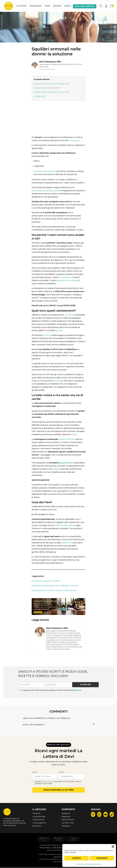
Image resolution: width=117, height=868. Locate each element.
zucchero (69, 315)
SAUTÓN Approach (64, 526)
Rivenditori (37, 826)
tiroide (56, 381)
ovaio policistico (52, 191)
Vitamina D (67, 543)
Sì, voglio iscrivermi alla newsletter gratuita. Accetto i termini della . (50, 690)
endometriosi (38, 191)
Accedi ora (85, 685)
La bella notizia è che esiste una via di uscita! (51, 92)
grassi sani (65, 463)
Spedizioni (66, 814)
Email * (61, 772)
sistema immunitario (66, 281)
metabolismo (65, 278)
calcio (74, 435)
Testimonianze (38, 820)
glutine (59, 331)
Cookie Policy (80, 864)
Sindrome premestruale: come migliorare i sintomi (55, 586)
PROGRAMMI (36, 6)
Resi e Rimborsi (68, 820)
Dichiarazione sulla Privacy (93, 864)
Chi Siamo (36, 814)
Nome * (35, 772)
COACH (68, 6)
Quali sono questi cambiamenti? (47, 88)
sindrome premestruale (45, 171)
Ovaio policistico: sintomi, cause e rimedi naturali (54, 591)
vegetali (56, 469)
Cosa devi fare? (40, 96)
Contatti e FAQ (68, 823)
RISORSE (57, 6)
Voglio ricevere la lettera (58, 790)
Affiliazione (66, 826)
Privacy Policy (47, 782)
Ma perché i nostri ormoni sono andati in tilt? (51, 84)
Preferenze (102, 858)
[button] (113, 847)
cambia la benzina (67, 439)
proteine (47, 335)
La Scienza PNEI (39, 817)
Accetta (77, 858)
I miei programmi (39, 823)
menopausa (74, 141)
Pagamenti (66, 817)
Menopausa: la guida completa (46, 581)
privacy (78, 690)
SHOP (47, 6)
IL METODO (21, 6)
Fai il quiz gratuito (85, 6)
